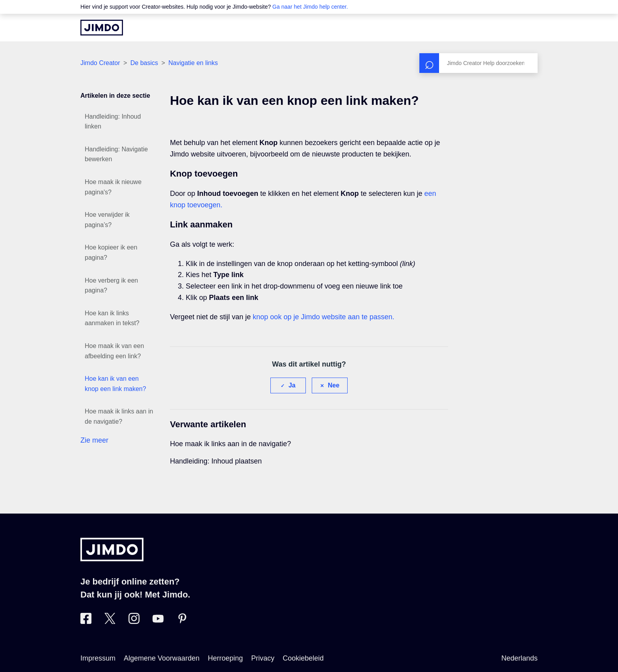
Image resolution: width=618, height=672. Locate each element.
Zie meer (94, 440)
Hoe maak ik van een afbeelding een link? (114, 351)
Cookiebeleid (303, 658)
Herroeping (225, 658)
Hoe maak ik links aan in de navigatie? (119, 416)
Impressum (98, 658)
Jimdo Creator (100, 63)
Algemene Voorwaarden (162, 658)
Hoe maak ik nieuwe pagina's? (113, 187)
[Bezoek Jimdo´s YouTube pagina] (158, 622)
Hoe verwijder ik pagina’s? (107, 220)
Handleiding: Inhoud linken (113, 122)
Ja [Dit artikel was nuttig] (292, 385)
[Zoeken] (478, 63)
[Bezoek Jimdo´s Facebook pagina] (86, 622)
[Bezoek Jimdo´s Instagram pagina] (134, 622)
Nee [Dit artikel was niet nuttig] (334, 385)
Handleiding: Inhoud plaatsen (216, 461)
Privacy (263, 658)
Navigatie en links (193, 63)
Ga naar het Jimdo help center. (310, 7)
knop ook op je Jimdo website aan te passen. (323, 317)
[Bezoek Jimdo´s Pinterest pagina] (182, 622)
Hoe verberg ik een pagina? (111, 286)
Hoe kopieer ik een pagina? (111, 252)
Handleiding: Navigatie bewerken (116, 154)
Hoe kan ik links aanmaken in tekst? (112, 318)
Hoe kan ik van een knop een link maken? (115, 384)
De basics (144, 63)
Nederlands (519, 658)
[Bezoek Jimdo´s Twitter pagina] (110, 622)
